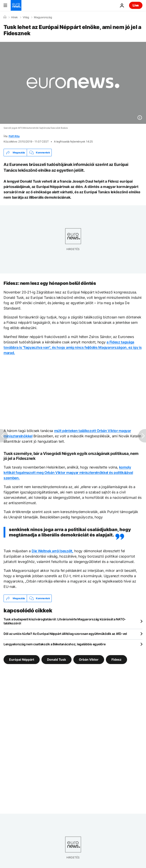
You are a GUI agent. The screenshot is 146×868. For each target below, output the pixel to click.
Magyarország (43, 17)
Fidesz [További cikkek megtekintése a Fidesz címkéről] (116, 659)
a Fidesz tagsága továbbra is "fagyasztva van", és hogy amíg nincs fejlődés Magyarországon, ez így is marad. (73, 347)
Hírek (14, 17)
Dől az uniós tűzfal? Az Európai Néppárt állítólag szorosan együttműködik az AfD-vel (65, 634)
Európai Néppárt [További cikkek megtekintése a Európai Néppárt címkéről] (22, 659)
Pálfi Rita (14, 136)
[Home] (5, 17)
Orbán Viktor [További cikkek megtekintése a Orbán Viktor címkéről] (89, 659)
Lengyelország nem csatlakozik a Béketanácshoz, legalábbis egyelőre (55, 644)
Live (136, 5)
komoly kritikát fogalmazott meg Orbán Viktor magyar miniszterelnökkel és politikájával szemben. (68, 473)
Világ (26, 17)
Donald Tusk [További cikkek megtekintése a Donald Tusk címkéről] (57, 659)
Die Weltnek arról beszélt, (52, 551)
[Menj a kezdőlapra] (16, 5)
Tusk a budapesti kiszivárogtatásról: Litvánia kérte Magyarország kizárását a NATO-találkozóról (65, 621)
